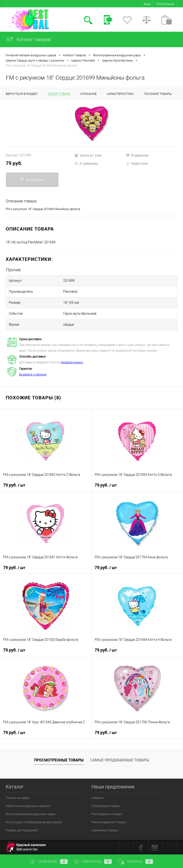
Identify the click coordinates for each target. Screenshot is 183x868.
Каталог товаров (28, 39)
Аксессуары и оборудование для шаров (34, 822)
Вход (147, 4)
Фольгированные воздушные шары (31, 814)
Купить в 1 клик (88, 155)
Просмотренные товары (59, 760)
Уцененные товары (105, 830)
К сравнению (86, 163)
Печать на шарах (18, 798)
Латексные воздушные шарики (28, 806)
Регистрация (165, 4)
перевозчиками (72, 362)
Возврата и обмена (33, 374)
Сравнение (49, 862)
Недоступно (137, 163)
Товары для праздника (22, 830)
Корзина (136, 862)
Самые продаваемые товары (120, 760)
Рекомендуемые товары (109, 822)
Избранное (93, 862)
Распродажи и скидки (107, 814)
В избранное (137, 155)
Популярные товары (106, 806)
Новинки (98, 798)
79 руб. (14, 163)
